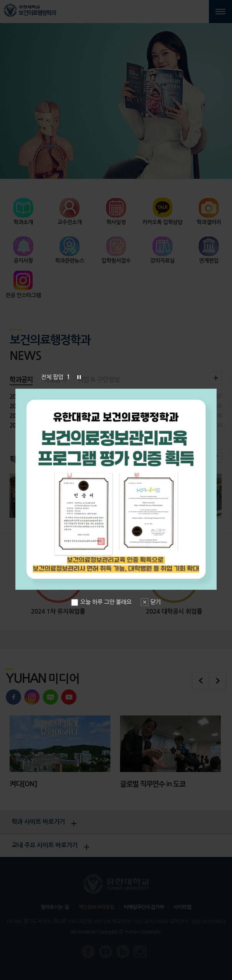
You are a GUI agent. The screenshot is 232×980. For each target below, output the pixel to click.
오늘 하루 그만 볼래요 (101, 602)
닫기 (156, 602)
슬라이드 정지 (79, 377)
